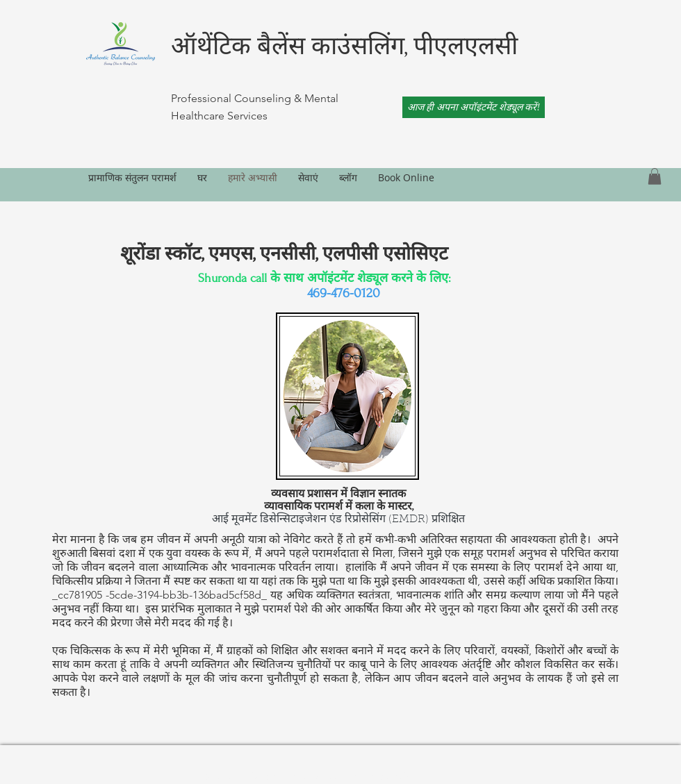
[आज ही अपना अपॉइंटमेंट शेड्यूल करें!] (474, 107)
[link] (655, 176)
